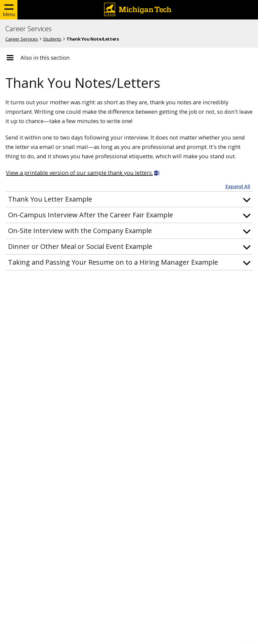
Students (52, 39)
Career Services (29, 29)
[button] (129, 199)
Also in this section (45, 58)
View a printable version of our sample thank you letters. (79, 173)
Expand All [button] (238, 186)
